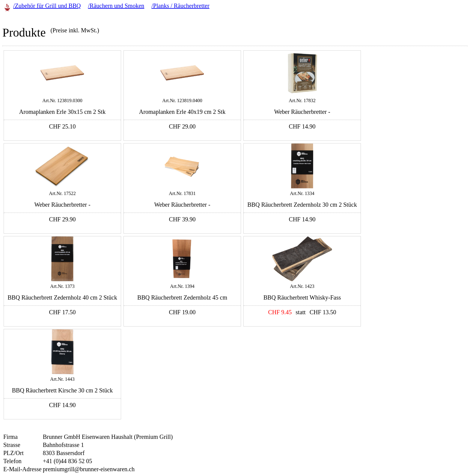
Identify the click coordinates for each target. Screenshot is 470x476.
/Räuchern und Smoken (116, 6)
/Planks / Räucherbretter (180, 6)
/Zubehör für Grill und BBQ (47, 6)
